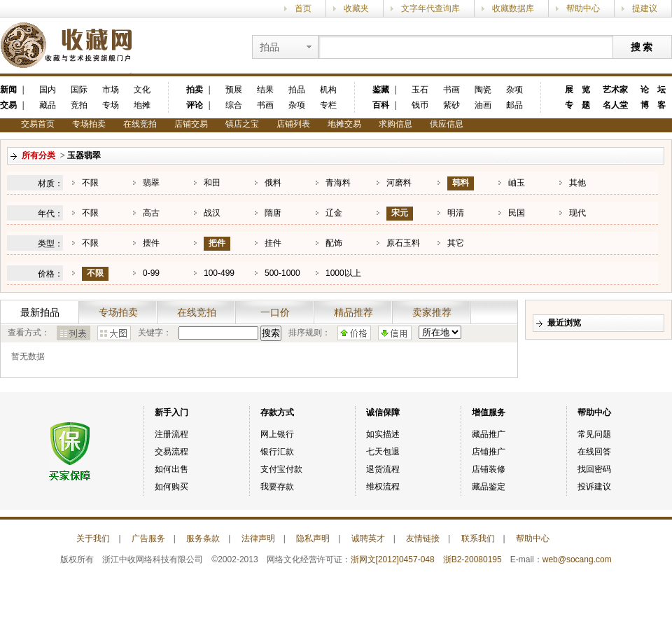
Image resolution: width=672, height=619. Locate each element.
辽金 (334, 213)
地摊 (142, 105)
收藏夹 (356, 8)
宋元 (400, 213)
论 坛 (653, 90)
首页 (303, 8)
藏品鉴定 (489, 487)
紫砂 (451, 105)
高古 (151, 213)
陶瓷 (483, 90)
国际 (79, 90)
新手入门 (171, 412)
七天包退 (383, 452)
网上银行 (277, 434)
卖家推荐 (432, 312)
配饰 (334, 243)
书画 (265, 105)
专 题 (577, 105)
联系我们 (478, 538)
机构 (328, 90)
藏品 (48, 105)
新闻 (8, 90)
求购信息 (395, 124)
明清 (456, 213)
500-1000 (282, 273)
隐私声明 (313, 538)
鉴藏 (381, 90)
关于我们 (93, 538)
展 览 (577, 90)
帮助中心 (583, 8)
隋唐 (273, 213)
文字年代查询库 (430, 8)
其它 (456, 243)
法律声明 (258, 538)
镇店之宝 (242, 124)
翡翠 (151, 183)
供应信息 (447, 124)
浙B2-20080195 (472, 559)
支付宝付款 (281, 469)
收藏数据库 (513, 8)
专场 (111, 105)
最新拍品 (40, 312)
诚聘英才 (368, 538)
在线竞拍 (140, 124)
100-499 (219, 273)
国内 (48, 90)
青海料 (338, 183)
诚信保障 (383, 412)
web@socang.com (577, 559)
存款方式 (277, 412)
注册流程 (171, 434)
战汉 (212, 213)
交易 (8, 105)
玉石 (420, 90)
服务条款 (203, 538)
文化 (142, 90)
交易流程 (171, 452)
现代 (577, 213)
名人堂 (615, 105)
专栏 (328, 105)
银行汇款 (277, 452)
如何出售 (171, 469)
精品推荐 (353, 312)
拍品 (297, 90)
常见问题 (594, 434)
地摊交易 (344, 124)
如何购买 (171, 487)
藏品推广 (489, 434)
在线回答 (594, 452)
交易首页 (38, 124)
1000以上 (343, 273)
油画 (483, 105)
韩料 (461, 183)
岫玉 (517, 183)
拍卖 (195, 90)
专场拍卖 (89, 124)
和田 (212, 183)
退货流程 (383, 469)
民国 (517, 213)
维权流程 (383, 487)
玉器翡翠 (84, 155)
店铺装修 (489, 469)
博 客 (653, 105)
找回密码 (594, 469)
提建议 (645, 8)
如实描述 (383, 434)
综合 (234, 105)
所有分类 (38, 155)
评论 (195, 105)
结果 (265, 90)
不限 (90, 183)
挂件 (273, 243)
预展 (234, 90)
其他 (577, 183)
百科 (381, 105)
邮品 (514, 105)
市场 (111, 90)
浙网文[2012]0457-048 (393, 559)
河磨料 (399, 183)
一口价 (275, 312)
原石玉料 (403, 243)
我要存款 (277, 487)
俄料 (273, 183)
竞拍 (79, 105)
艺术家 (615, 90)
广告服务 (148, 538)
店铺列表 (293, 124)
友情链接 (423, 538)
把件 (217, 243)
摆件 (151, 243)
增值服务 (489, 412)
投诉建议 (594, 487)
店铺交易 (191, 124)
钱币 (420, 105)
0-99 (151, 273)
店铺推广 (489, 452)
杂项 (297, 105)
